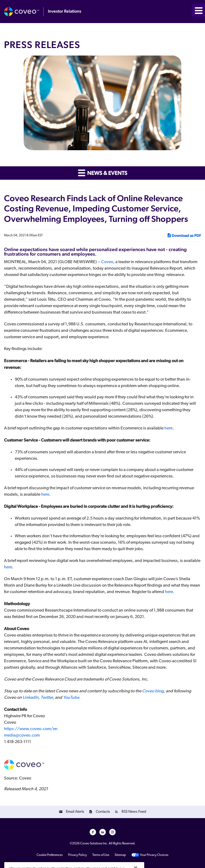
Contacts (103, 812)
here (168, 428)
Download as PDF (184, 235)
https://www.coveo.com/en (31, 729)
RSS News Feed (134, 812)
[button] (198, 10)
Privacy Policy (77, 855)
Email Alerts (75, 812)
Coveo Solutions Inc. (94, 844)
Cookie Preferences (50, 855)
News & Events (103, 173)
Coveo (107, 262)
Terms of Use (101, 855)
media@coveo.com (22, 735)
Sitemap (120, 855)
